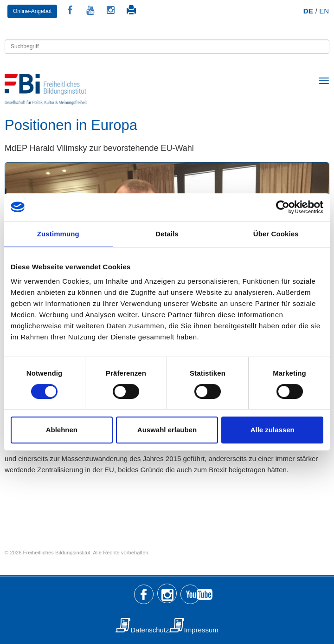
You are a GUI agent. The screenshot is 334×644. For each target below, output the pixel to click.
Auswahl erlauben (167, 430)
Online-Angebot (32, 11)
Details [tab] (167, 234)
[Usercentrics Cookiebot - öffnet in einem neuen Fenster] (283, 207)
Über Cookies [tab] (276, 234)
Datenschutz (150, 630)
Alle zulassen (273, 430)
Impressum (201, 630)
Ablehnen (62, 430)
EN (324, 11)
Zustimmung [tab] (58, 234)
